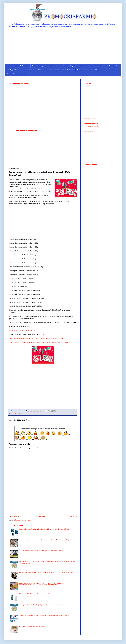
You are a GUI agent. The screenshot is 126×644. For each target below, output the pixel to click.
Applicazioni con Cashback (33, 70)
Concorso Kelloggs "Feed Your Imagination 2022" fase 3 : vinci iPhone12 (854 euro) (45, 529)
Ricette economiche (53, 70)
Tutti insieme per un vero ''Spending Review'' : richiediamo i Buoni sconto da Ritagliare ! (46, 540)
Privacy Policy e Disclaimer (17, 74)
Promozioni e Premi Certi (87, 66)
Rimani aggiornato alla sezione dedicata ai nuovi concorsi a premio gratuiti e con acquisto (38, 342)
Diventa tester (113, 66)
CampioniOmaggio (39, 66)
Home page (43, 516)
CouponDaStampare (22, 66)
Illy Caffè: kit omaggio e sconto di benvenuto (33, 626)
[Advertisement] (63, 46)
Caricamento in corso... (91, 118)
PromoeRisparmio (93, 127)
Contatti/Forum (68, 70)
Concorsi (52, 66)
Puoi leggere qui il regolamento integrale (22, 330)
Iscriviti (102, 66)
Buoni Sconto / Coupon (67, 66)
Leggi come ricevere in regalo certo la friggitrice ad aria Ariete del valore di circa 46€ (37, 338)
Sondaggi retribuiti (14, 70)
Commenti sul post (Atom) (23, 520)
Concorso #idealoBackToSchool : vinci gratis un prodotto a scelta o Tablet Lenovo (44, 616)
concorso (42, 334)
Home (9, 66)
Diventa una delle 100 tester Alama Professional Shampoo (37, 594)
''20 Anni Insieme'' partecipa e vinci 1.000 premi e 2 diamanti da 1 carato (41, 551)
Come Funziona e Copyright (87, 70)
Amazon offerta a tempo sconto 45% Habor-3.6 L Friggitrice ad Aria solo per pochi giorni (46, 572)
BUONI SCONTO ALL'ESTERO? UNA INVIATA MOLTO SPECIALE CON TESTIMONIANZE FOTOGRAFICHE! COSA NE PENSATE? (43, 584)
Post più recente (14, 516)
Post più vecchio (72, 516)
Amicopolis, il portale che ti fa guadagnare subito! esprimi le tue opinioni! (41, 605)
